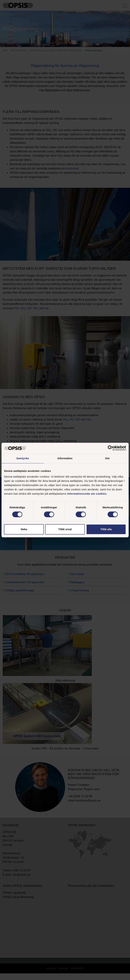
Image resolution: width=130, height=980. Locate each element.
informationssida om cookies (87, 494)
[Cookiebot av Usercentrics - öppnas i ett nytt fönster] (110, 448)
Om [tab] (107, 458)
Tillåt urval (65, 529)
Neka (24, 529)
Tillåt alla (106, 529)
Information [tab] (65, 458)
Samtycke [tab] (23, 458)
